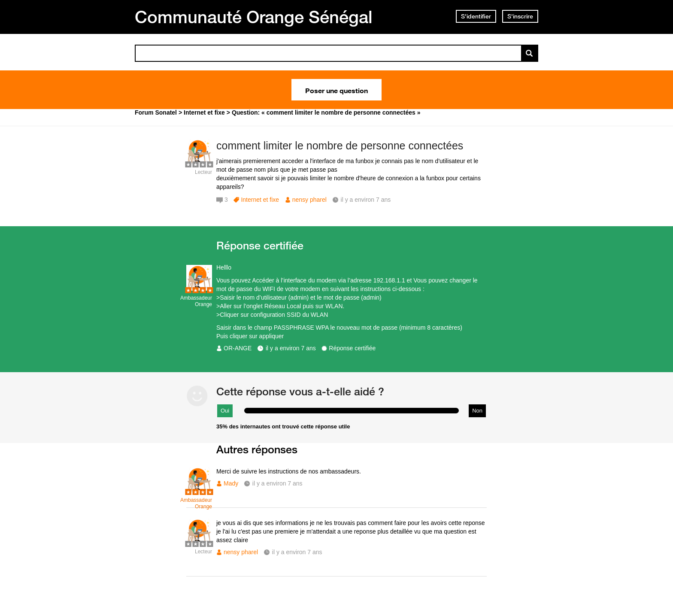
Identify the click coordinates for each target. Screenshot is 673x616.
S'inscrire (520, 16)
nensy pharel (309, 200)
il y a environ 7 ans (291, 348)
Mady (231, 483)
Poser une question (336, 90)
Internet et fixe (260, 200)
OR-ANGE (238, 348)
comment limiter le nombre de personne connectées (340, 146)
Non (477, 411)
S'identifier (476, 16)
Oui (225, 411)
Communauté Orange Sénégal (254, 17)
